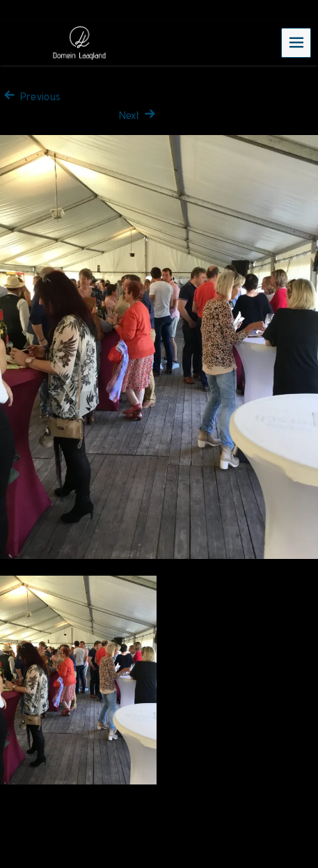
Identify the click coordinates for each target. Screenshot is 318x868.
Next (139, 115)
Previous (30, 96)
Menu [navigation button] (296, 42)
